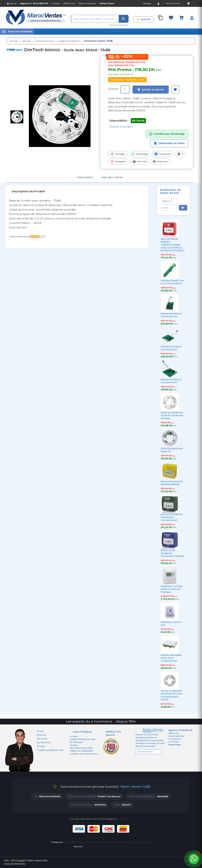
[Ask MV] (143, 19)
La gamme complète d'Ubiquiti (118, 842)
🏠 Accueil (12, 3)
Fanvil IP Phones (143, 842)
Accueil (14, 41)
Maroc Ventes (112, 847)
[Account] (158, 3)
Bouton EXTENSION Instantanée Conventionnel (172, 517)
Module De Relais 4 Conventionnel (171, 348)
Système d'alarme (44, 41)
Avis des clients (112, 177)
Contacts (74, 745)
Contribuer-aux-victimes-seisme (84, 754)
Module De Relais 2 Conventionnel (171, 381)
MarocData (20, 864)
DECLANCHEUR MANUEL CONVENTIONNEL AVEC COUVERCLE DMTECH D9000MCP (173, 245)
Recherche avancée (118, 25)
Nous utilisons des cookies (82, 748)
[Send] (183, 208)
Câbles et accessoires (69, 41)
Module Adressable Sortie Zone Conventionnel (171, 658)
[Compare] (161, 18)
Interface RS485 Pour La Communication (172, 282)
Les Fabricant (174, 739)
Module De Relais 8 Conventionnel (171, 315)
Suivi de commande (95, 847)
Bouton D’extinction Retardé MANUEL (172, 483)
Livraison (124, 847)
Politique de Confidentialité (82, 751)
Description (85, 177)
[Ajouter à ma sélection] (175, 90)
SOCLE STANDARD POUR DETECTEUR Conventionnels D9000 (172, 695)
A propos (56, 3)
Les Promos (174, 742)
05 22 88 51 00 (40, 3)
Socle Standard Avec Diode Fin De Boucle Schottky (172, 415)
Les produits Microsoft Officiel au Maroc (83, 842)
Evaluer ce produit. (121, 127)
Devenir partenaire (177, 736)
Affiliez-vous (69, 3)
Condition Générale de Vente (83, 739)
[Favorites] (171, 18)
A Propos (74, 736)
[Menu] (17, 32)
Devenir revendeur (87, 3)
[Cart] (188, 3)
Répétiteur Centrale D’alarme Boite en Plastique (172, 589)
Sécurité (26, 41)
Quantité (113, 89)
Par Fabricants (76, 742)
